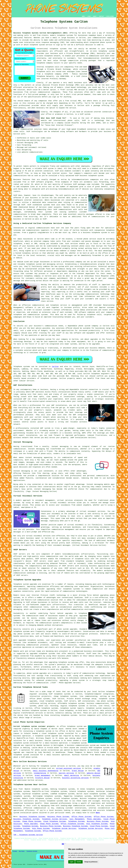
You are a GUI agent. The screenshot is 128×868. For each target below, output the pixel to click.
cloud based (70, 87)
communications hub (22, 176)
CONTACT (101, 16)
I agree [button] (72, 862)
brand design (78, 771)
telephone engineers (100, 374)
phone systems (24, 634)
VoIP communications (63, 210)
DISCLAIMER (110, 16)
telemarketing (40, 773)
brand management (43, 775)
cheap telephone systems (65, 696)
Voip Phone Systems (41, 828)
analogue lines (74, 72)
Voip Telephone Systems (97, 824)
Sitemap (15, 851)
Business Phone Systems (58, 817)
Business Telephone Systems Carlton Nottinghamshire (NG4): (41, 33)
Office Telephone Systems (72, 824)
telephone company (45, 63)
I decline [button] (79, 862)
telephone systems (65, 35)
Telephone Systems (76, 821)
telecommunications (71, 554)
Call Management (77, 819)
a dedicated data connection (43, 202)
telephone (63, 662)
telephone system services (53, 766)
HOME (83, 16)
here (98, 813)
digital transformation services (28, 713)
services (39, 780)
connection (92, 129)
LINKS (89, 16)
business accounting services (75, 778)
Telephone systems (22, 367)
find (20, 789)
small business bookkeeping (46, 771)
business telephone (92, 233)
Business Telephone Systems (32, 817)
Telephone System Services (54, 819)
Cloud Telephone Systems (55, 821)
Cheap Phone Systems (32, 821)
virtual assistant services (68, 768)
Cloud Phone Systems (99, 826)
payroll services (66, 773)
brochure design (43, 778)
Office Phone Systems (82, 817)
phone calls (73, 120)
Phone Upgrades (94, 819)
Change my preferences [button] (91, 862)
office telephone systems (46, 708)
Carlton (55, 367)
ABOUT (95, 16)
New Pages (22, 851)
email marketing (71, 775)
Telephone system (21, 584)
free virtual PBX (73, 101)
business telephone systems (34, 711)
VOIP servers (68, 566)
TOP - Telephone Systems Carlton (28, 835)
